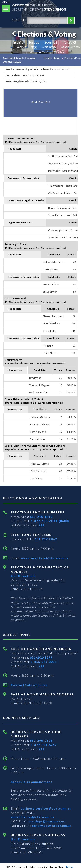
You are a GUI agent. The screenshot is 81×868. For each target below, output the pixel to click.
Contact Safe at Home (29, 685)
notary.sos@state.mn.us (51, 826)
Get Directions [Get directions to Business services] (23, 839)
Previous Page (73, 58)
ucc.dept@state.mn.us (46, 821)
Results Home (52, 58)
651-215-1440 (41, 517)
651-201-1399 (41, 657)
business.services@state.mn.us (45, 808)
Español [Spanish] (19, 42)
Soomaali (51, 42)
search (18, 20)
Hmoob (34, 42)
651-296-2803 (41, 740)
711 (41, 525)
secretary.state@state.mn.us (44, 558)
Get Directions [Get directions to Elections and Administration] (23, 576)
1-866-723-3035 (44, 662)
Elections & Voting (43, 34)
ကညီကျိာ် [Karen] (59, 51)
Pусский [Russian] (20, 47)
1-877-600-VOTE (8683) (50, 521)
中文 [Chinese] (34, 47)
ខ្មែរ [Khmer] (32, 51)
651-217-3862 (46, 539)
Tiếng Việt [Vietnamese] (69, 42)
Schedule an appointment (32, 782)
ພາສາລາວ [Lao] (49, 47)
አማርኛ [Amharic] (43, 51)
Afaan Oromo (70, 47)
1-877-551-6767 (44, 745)
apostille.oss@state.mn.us (33, 817)
